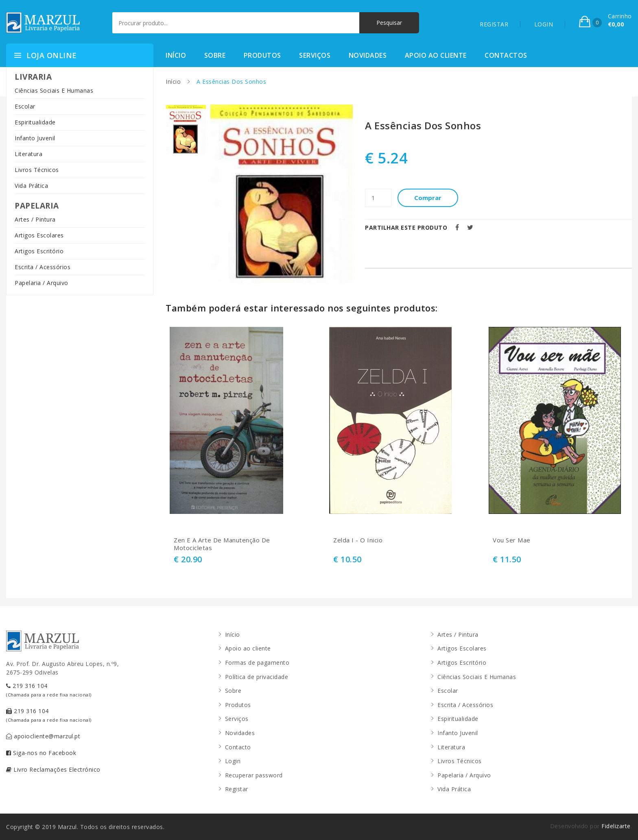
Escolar (25, 106)
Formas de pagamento (257, 663)
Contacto (238, 747)
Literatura (28, 154)
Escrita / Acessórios (43, 267)
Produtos (262, 55)
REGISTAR (494, 24)
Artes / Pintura (35, 219)
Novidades (368, 55)
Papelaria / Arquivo (42, 283)
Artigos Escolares (39, 235)
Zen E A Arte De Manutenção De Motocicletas (222, 544)
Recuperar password (254, 775)
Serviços (315, 55)
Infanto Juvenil (35, 138)
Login (233, 761)
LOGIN (544, 24)
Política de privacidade (257, 677)
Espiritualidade (35, 122)
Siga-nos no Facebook (41, 753)
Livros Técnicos (37, 170)
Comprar (428, 198)
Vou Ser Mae (512, 540)
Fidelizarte (616, 826)
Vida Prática (31, 186)
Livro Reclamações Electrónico (53, 769)
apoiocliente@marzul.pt (43, 736)
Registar (237, 789)
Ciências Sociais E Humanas (54, 90)
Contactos (506, 55)
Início (176, 55)
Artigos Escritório (39, 251)
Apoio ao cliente (436, 55)
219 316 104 (49, 690)
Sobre (215, 55)
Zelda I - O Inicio (358, 540)
